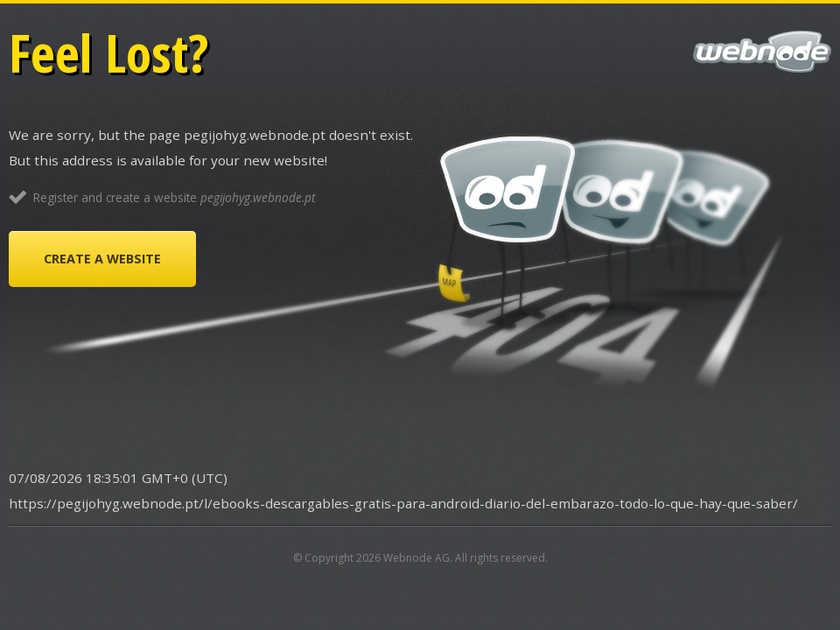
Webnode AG (416, 558)
